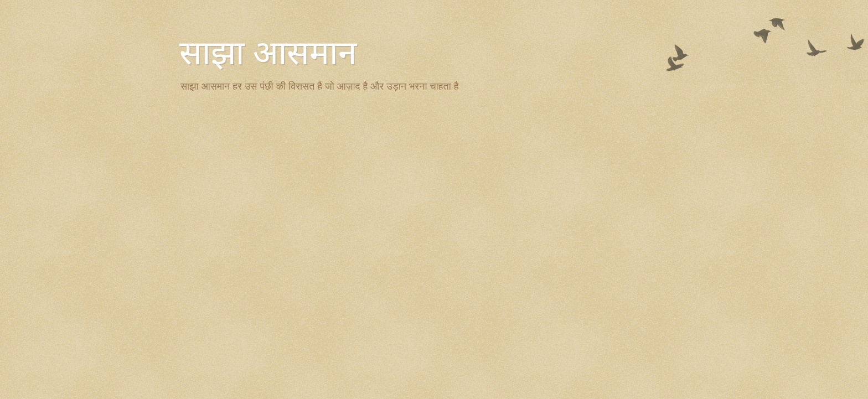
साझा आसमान (268, 53)
